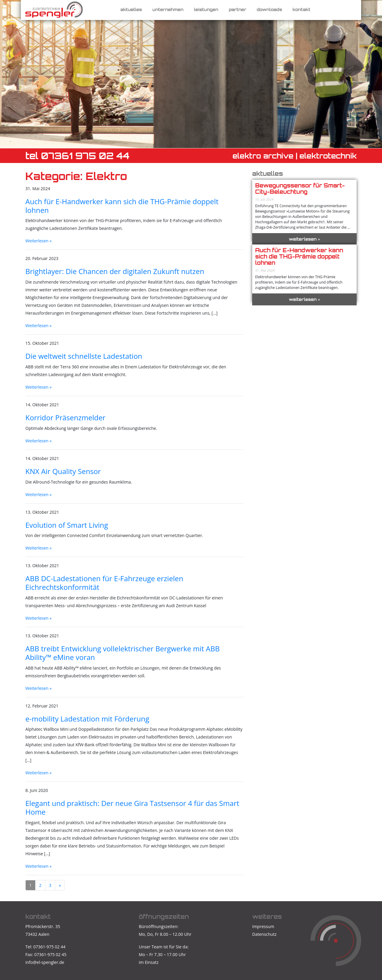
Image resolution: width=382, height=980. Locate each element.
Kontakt (301, 9)
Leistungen (206, 9)
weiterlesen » (305, 239)
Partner (238, 9)
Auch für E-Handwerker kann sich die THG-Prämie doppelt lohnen (299, 256)
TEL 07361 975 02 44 (77, 156)
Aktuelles (131, 9)
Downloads (269, 9)
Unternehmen (168, 9)
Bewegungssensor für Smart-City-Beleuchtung (300, 189)
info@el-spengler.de (45, 962)
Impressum (263, 926)
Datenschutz (264, 934)
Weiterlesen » (38, 241)
